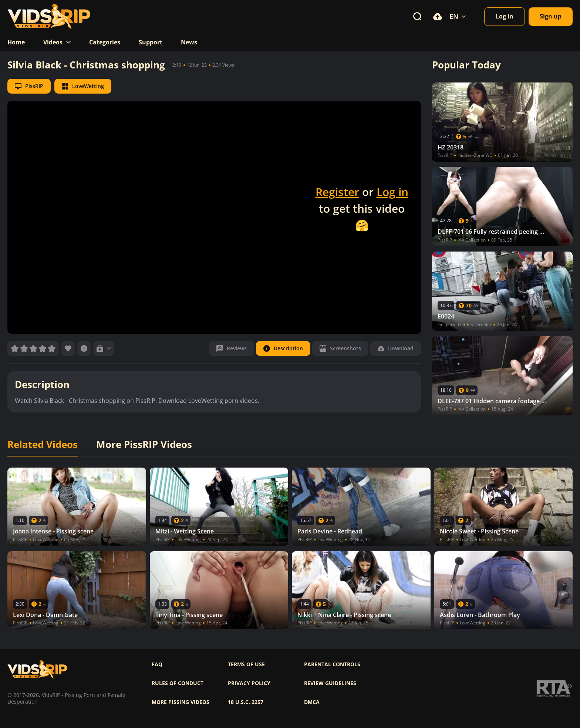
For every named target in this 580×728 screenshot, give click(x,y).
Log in (392, 192)
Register (337, 192)
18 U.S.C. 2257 (246, 702)
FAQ (157, 664)
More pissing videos (181, 702)
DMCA (312, 702)
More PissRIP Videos (144, 445)
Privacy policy (249, 683)
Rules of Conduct (178, 683)
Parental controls (332, 664)
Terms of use (246, 664)
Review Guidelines (330, 683)
